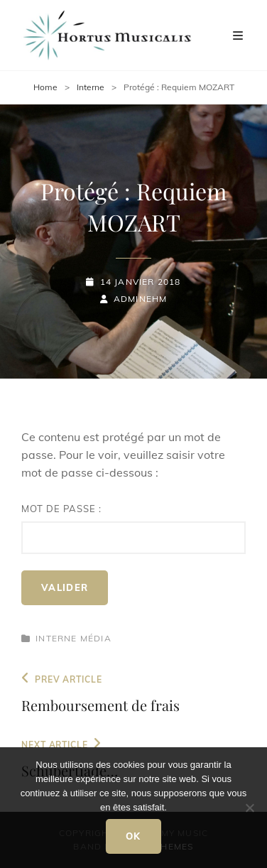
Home (45, 87)
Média (96, 638)
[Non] (249, 808)
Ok (133, 836)
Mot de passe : (133, 528)
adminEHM (141, 299)
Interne (91, 87)
